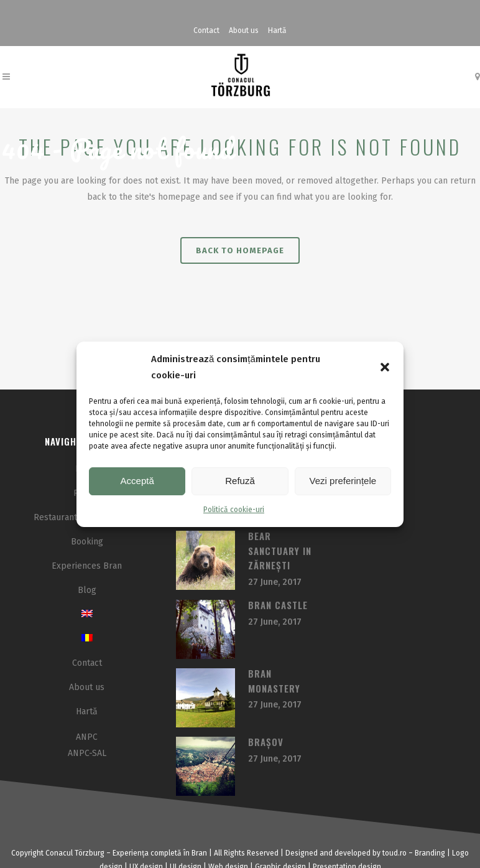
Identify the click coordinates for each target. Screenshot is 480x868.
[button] (385, 367)
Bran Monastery (274, 681)
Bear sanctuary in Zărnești (280, 550)
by (376, 853)
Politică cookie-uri (234, 510)
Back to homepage (240, 250)
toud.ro (395, 853)
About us (244, 30)
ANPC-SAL (87, 753)
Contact (206, 30)
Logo (460, 853)
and (326, 853)
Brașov (266, 742)
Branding (430, 853)
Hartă (277, 30)
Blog (87, 590)
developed (353, 853)
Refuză (240, 481)
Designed (302, 853)
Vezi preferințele (343, 481)
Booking (87, 542)
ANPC (87, 737)
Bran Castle (278, 605)
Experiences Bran (87, 566)
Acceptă (137, 481)
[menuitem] (87, 615)
